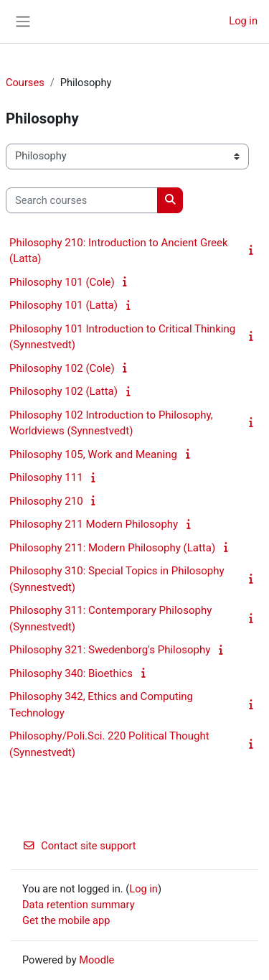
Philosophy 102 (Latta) (63, 391)
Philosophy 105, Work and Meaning (93, 454)
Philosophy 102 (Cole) (62, 368)
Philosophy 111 (46, 477)
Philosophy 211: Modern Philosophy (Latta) (112, 548)
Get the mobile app (66, 920)
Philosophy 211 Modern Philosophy (94, 524)
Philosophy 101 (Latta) (63, 305)
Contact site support (79, 846)
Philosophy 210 (46, 501)
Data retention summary (79, 905)
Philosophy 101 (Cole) (62, 282)
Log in (243, 21)
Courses (25, 83)
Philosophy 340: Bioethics (71, 673)
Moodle (96, 960)
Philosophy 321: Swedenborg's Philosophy (110, 650)
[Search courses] (82, 200)
